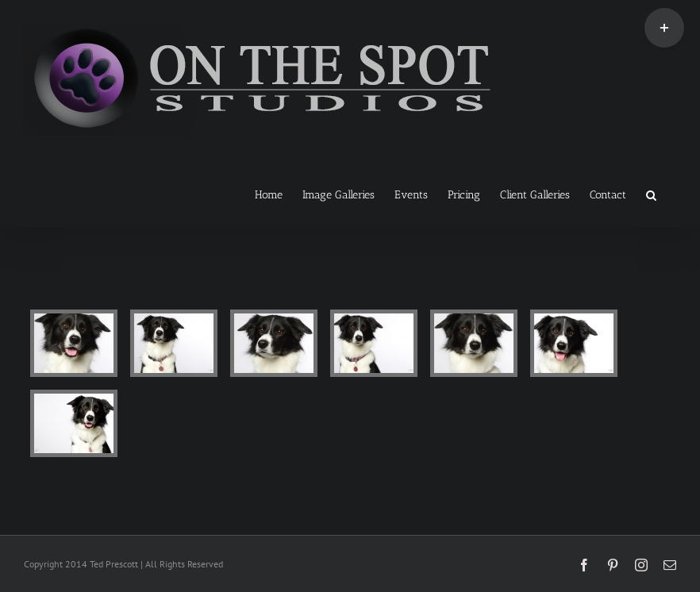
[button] (651, 194)
